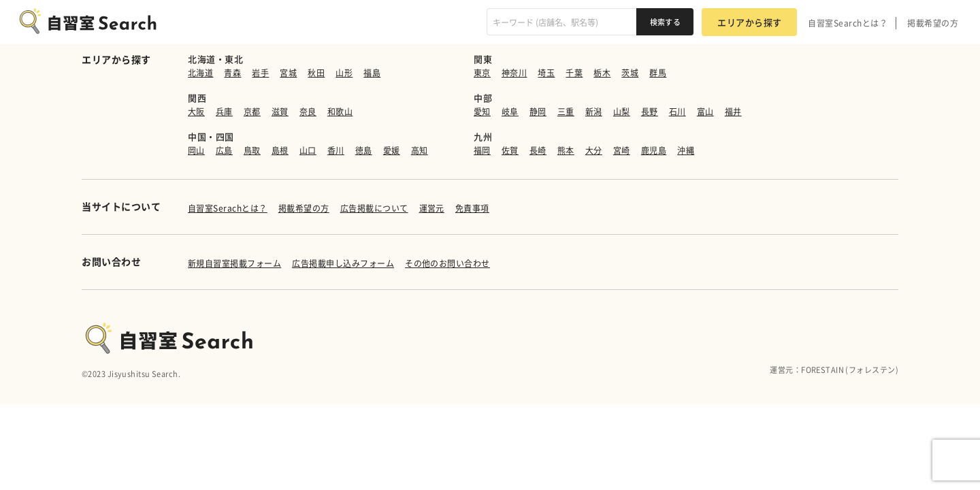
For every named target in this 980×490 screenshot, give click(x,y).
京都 (252, 112)
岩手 (260, 73)
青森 (232, 73)
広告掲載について (374, 208)
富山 (705, 112)
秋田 (316, 73)
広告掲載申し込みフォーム (343, 263)
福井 (733, 112)
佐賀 (510, 150)
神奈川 (514, 73)
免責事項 (472, 208)
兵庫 (224, 112)
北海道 (200, 73)
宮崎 (622, 150)
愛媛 (392, 150)
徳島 (364, 150)
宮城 (288, 73)
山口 (308, 150)
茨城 (630, 73)
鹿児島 (654, 150)
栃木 (602, 73)
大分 (594, 150)
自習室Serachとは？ (228, 208)
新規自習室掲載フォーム (234, 263)
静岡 (538, 112)
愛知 (482, 112)
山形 (344, 73)
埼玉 (546, 73)
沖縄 (686, 150)
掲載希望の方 (933, 23)
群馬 (658, 73)
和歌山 (340, 112)
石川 (677, 112)
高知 (420, 150)
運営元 (432, 208)
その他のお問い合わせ (447, 263)
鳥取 (252, 150)
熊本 (566, 150)
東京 (482, 73)
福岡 (482, 150)
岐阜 (510, 112)
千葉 (574, 73)
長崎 (538, 150)
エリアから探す (750, 22)
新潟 (594, 112)
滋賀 (280, 112)
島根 (280, 150)
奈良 (308, 112)
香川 (336, 150)
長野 (650, 112)
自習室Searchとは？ (848, 23)
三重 (566, 112)
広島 (224, 150)
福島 (372, 73)
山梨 (622, 112)
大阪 (196, 112)
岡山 (196, 150)
